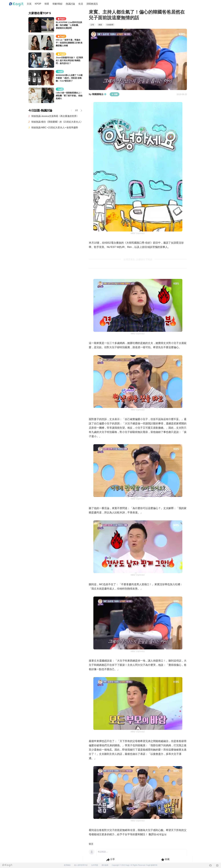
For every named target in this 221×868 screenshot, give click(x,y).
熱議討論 (70, 4)
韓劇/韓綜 (57, 4)
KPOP (38, 4)
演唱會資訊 (92, 4)
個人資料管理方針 (81, 865)
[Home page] (16, 4)
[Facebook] (210, 865)
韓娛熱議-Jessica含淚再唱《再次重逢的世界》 (55, 116)
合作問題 (95, 865)
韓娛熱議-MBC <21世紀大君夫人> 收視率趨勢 (55, 128)
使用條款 (67, 865)
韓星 (47, 4)
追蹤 (114, 94)
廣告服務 (105, 865)
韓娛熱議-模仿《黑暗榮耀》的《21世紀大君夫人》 (57, 122)
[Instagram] (217, 865)
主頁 (29, 4)
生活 (81, 4)
